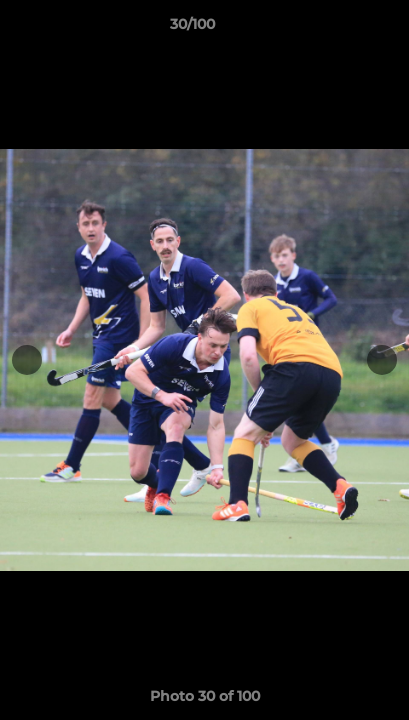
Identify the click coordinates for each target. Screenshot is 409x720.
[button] (337, 29)
